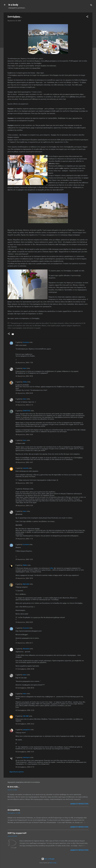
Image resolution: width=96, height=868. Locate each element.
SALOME (26, 716)
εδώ (52, 568)
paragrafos (27, 730)
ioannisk (26, 468)
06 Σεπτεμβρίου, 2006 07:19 (25, 767)
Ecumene (26, 342)
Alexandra (26, 649)
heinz (25, 368)
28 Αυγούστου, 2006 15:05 (24, 483)
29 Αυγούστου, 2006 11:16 (24, 539)
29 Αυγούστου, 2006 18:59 (24, 578)
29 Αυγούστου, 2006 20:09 (24, 622)
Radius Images (53, 863)
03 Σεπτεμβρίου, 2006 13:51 (25, 752)
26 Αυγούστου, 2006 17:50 (24, 363)
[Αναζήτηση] (91, 5)
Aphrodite (26, 584)
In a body (13, 5)
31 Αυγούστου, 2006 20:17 (24, 643)
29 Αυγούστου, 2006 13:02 (24, 559)
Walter (25, 565)
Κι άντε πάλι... (14, 787)
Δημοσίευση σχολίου (17, 772)
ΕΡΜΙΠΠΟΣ (27, 411)
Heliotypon (26, 757)
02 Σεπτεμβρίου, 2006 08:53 (25, 688)
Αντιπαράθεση (14, 810)
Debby (25, 382)
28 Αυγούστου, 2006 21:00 (24, 506)
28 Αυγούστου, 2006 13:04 (24, 435)
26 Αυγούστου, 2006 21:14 (24, 405)
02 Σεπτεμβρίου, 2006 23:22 (25, 724)
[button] (87, 17)
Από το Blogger (48, 859)
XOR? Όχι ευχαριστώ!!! (17, 833)
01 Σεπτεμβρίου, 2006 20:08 (25, 669)
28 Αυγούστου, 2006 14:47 (24, 462)
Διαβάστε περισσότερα (79, 804)
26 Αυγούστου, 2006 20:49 (24, 393)
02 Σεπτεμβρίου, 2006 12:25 (25, 710)
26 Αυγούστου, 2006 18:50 (24, 376)
